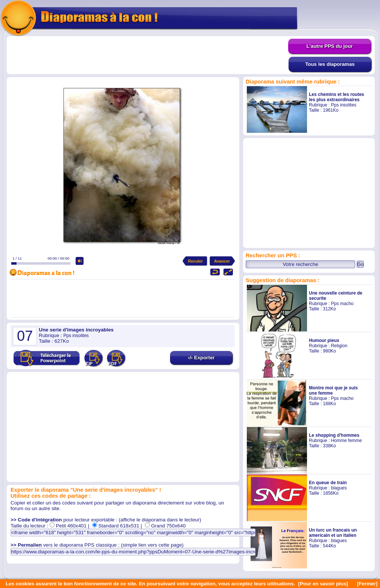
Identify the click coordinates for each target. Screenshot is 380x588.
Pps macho (342, 304)
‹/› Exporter (201, 358)
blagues (339, 488)
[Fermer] (367, 584)
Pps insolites (344, 105)
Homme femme (347, 441)
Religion (339, 346)
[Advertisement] (147, 55)
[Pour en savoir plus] (323, 584)
